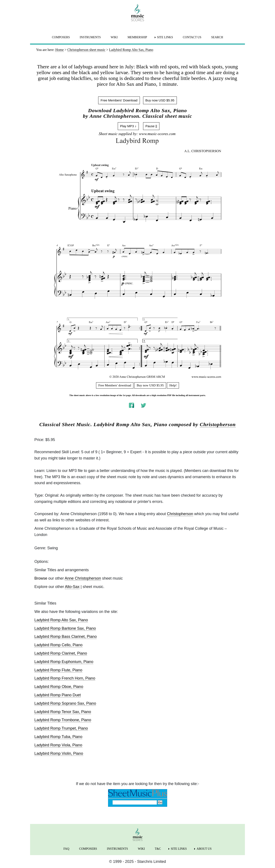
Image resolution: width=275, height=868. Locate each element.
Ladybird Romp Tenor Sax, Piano (63, 712)
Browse (41, 578)
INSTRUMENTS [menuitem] (90, 37)
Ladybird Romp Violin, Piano (59, 753)
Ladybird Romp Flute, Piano (58, 670)
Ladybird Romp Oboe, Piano (59, 687)
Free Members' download (115, 385)
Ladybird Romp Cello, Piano (58, 645)
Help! (173, 385)
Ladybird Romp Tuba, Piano (58, 737)
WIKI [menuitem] (114, 37)
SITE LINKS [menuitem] (165, 37)
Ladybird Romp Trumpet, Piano (61, 728)
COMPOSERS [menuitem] (61, 37)
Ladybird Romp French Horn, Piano (65, 678)
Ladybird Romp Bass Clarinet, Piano (66, 637)
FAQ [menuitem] (66, 849)
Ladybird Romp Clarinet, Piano (61, 653)
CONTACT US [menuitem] (192, 37)
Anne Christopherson (83, 578)
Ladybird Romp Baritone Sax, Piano (65, 628)
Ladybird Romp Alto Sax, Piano (61, 620)
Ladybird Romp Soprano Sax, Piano (65, 703)
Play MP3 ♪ (128, 126)
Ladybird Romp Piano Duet (58, 695)
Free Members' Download (119, 100)
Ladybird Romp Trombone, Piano (63, 720)
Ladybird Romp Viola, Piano (58, 745)
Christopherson (218, 424)
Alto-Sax (72, 587)
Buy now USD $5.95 (160, 100)
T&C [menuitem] (158, 849)
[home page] (137, 13)
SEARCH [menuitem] (217, 37)
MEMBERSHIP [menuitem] (137, 37)
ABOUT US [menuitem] (204, 849)
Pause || (151, 126)
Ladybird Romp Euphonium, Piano (64, 662)
